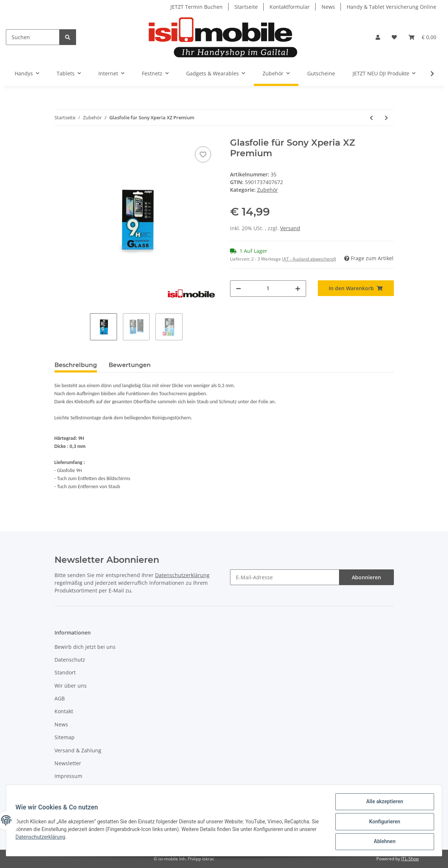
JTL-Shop (410, 859)
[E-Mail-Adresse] (285, 577)
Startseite (246, 7)
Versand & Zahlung (78, 750)
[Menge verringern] (238, 289)
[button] (378, 37)
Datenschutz (70, 660)
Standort (65, 672)
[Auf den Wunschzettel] (203, 154)
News (328, 7)
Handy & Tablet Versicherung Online (391, 7)
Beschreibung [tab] (76, 365)
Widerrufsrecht (73, 789)
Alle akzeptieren (382, 804)
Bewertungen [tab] (130, 365)
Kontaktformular (290, 7)
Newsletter (68, 763)
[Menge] (268, 289)
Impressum (68, 776)
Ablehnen (382, 842)
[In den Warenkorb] (356, 288)
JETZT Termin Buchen (197, 7)
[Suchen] (33, 37)
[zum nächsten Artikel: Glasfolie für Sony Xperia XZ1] (386, 118)
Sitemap (65, 737)
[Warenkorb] (422, 37)
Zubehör (268, 190)
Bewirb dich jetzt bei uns (85, 647)
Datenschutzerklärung (182, 575)
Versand (290, 228)
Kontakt (64, 711)
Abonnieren (366, 577)
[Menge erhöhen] (298, 289)
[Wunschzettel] (394, 37)
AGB (60, 698)
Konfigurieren (382, 823)
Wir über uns (71, 686)
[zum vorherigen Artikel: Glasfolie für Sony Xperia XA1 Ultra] (371, 118)
